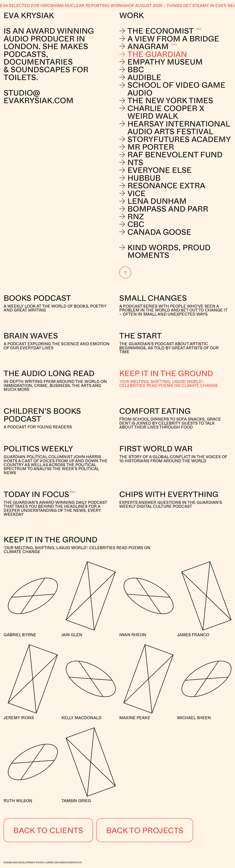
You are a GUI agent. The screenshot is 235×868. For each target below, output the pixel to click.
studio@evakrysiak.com (39, 96)
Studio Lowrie (45, 862)
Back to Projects (145, 830)
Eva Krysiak (29, 15)
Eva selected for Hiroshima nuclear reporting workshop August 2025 (81, 5)
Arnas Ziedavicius (71, 862)
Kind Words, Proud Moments (165, 251)
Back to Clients (48, 830)
